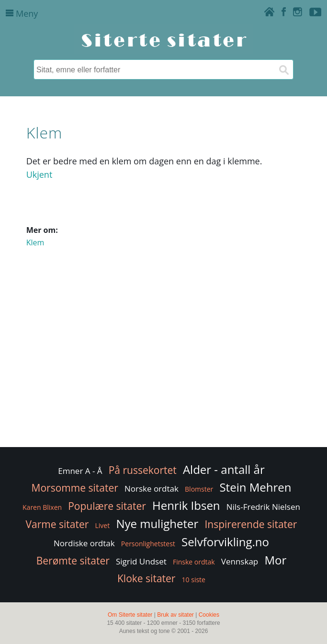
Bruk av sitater (175, 615)
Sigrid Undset (141, 561)
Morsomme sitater (75, 488)
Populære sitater (107, 506)
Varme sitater (57, 524)
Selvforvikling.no (225, 542)
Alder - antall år (224, 469)
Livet (103, 525)
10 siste (194, 580)
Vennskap (240, 561)
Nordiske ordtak (84, 543)
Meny (22, 13)
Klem (35, 242)
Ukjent (39, 174)
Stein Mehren (255, 487)
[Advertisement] (164, 368)
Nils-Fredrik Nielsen (263, 507)
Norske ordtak (152, 489)
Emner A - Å (80, 471)
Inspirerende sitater (251, 524)
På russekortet (143, 470)
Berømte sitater (73, 561)
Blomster (199, 489)
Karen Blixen (42, 507)
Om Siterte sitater (130, 615)
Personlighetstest (148, 544)
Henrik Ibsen (186, 505)
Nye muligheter (157, 523)
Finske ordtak (194, 562)
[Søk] (283, 69)
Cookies (209, 615)
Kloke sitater (146, 578)
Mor (275, 560)
